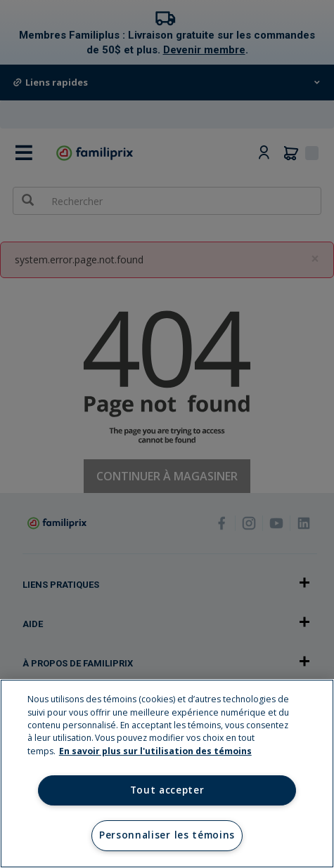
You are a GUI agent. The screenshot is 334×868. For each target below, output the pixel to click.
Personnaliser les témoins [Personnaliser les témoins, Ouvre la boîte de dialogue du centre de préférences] (167, 835)
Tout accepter (167, 790)
